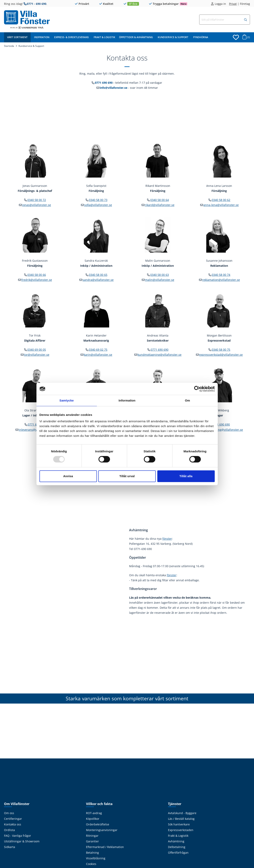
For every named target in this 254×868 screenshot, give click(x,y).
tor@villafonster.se (37, 355)
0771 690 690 (104, 83)
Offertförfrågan (178, 853)
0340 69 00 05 (37, 350)
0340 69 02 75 (98, 350)
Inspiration (42, 37)
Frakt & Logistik (104, 37)
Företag (245, 4)
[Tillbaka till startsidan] (27, 17)
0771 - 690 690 (37, 4)
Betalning (92, 853)
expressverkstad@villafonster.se (221, 355)
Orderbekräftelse (98, 824)
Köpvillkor (93, 819)
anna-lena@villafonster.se (221, 205)
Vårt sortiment (17, 37)
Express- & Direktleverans (72, 37)
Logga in (220, 4)
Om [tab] (187, 400)
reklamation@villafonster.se (221, 280)
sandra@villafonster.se (98, 280)
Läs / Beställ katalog (181, 819)
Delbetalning (177, 847)
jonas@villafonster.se (37, 205)
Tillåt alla (186, 476)
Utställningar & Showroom (22, 841)
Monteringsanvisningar (102, 830)
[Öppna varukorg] (245, 38)
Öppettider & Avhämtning (136, 37)
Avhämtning (176, 841)
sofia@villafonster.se (98, 205)
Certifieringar (13, 819)
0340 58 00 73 (98, 200)
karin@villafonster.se (98, 355)
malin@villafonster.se (160, 280)
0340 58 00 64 (160, 200)
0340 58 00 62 (221, 200)
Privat (233, 4)
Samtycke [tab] (67, 400)
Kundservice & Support (173, 37)
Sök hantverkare (179, 824)
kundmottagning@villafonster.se (160, 355)
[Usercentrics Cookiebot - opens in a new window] (197, 389)
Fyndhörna (201, 37)
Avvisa (68, 476)
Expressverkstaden (181, 830)
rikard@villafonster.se (160, 205)
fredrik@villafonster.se (37, 280)
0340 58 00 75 (221, 350)
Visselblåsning (96, 858)
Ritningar (92, 836)
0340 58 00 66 (37, 275)
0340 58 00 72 (37, 200)
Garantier (92, 841)
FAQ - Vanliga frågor (18, 836)
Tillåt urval (127, 476)
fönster (167, 539)
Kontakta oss (13, 824)
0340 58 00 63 (160, 275)
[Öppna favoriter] (236, 37)
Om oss (9, 813)
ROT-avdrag (94, 813)
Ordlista (9, 830)
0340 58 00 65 (98, 275)
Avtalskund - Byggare (182, 813)
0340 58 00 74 (221, 275)
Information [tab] (127, 400)
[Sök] (246, 20)
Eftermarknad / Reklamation (105, 847)
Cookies (91, 864)
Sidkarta (10, 847)
